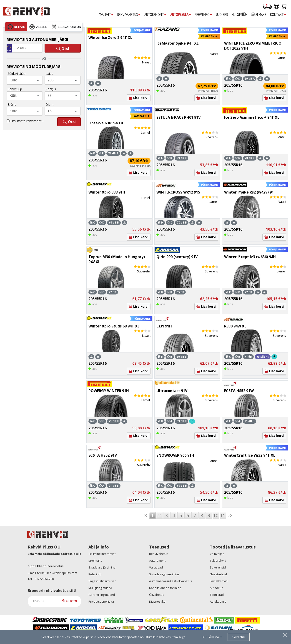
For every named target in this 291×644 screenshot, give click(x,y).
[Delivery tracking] (268, 7)
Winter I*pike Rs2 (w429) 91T (250, 192)
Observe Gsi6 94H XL (107, 123)
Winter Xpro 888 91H (107, 192)
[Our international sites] (276, 7)
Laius (49, 74)
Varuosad (156, 567)
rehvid (16, 27)
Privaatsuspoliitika (101, 601)
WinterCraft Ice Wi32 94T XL (250, 455)
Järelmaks (95, 561)
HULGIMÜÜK (240, 15)
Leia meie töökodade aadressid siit (54, 554)
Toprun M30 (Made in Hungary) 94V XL (117, 259)
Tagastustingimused (102, 581)
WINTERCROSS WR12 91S (178, 192)
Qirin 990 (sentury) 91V (177, 257)
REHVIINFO (204, 15)
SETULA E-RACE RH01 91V (178, 117)
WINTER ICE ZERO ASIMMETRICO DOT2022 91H (253, 46)
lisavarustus (66, 27)
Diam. (50, 104)
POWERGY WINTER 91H (109, 391)
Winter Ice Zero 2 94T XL (110, 38)
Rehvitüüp (15, 89)
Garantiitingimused (102, 595)
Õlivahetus (157, 595)
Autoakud (217, 588)
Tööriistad (217, 595)
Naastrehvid (218, 574)
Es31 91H (164, 326)
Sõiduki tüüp (16, 74)
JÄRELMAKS (259, 15)
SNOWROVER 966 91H (175, 455)
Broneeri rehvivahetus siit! (52, 591)
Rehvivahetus (159, 554)
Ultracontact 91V (172, 391)
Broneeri (70, 601)
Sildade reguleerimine (164, 574)
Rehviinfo (95, 574)
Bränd (12, 104)
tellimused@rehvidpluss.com (57, 573)
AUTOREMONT (156, 15)
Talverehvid (218, 561)
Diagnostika (157, 601)
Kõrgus (51, 89)
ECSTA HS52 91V (103, 455)
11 (223, 515)
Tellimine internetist (102, 554)
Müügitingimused (100, 588)
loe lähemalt (212, 637)
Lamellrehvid (219, 581)
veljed (38, 27)
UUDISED (222, 15)
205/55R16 (98, 90)
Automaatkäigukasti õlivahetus (171, 581)
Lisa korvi (139, 98)
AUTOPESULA (181, 15)
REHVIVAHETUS (129, 15)
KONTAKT (278, 15)
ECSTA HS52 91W (239, 391)
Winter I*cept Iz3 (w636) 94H (250, 257)
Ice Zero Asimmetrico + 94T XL (252, 117)
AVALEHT (106, 15)
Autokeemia (218, 601)
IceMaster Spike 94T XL (178, 43)
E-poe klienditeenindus (46, 566)
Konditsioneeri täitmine (165, 588)
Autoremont (157, 561)
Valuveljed (217, 554)
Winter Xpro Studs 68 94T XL (114, 326)
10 (216, 515)
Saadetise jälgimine (102, 567)
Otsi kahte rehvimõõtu (27, 121)
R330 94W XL (235, 326)
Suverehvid (218, 567)
